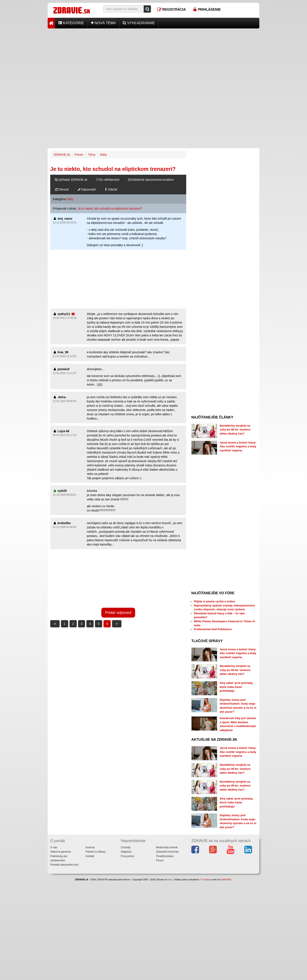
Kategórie (71, 23)
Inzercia (90, 847)
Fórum (79, 155)
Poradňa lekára (165, 856)
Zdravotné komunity (167, 852)
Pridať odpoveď (118, 613)
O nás (54, 847)
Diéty (103, 155)
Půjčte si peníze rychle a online (214, 601)
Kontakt (90, 856)
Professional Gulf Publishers (213, 629)
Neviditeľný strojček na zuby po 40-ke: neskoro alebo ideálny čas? (235, 430)
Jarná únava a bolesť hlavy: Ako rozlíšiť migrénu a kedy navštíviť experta (238, 446)
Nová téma (103, 23)
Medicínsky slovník (167, 847)
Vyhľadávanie (139, 23)
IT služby (205, 879)
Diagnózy (126, 852)
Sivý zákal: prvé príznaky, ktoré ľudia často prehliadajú (237, 687)
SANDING (226, 879)
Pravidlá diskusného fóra (64, 865)
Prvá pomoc (128, 856)
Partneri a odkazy (95, 852)
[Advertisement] (153, 58)
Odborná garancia (61, 852)
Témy (92, 155)
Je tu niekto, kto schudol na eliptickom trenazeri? (110, 208)
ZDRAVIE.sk (62, 155)
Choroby (126, 847)
